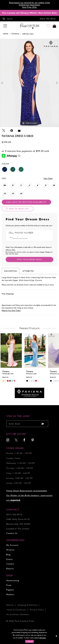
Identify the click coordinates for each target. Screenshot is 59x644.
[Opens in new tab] (30, 393)
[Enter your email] (27, 424)
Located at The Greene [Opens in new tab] (18, 529)
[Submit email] (43, 424)
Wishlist (10, 550)
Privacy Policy (37, 610)
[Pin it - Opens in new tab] (12, 131)
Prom (9, 585)
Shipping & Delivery (28, 605)
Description (11, 271)
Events (10, 559)
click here (42, 638)
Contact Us (12, 533)
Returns (10, 569)
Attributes (28, 271)
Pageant (10, 590)
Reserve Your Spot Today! (11, 311)
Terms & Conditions (16, 610)
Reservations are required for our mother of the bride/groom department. (29, 4)
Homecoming (13, 580)
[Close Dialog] (56, 636)
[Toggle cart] (54, 26)
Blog (8, 555)
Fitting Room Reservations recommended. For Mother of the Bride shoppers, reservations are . (29, 495)
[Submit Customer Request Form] (29, 260)
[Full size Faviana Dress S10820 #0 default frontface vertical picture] (29, 83)
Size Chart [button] (48, 178)
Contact (10, 564)
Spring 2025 (28, 34)
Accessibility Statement (18, 614)
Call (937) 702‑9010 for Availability (26, 202)
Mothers (10, 594)
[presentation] (11, 351)
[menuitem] (8, 440)
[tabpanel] (29, 83)
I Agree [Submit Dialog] (29, 641)
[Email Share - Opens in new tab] (19, 130)
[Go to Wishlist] (48, 26)
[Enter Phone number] (22, 238)
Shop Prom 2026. (29, 7)
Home (6, 34)
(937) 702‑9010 (14, 515)
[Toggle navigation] (5, 26)
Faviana (15, 34)
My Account (12, 545)
